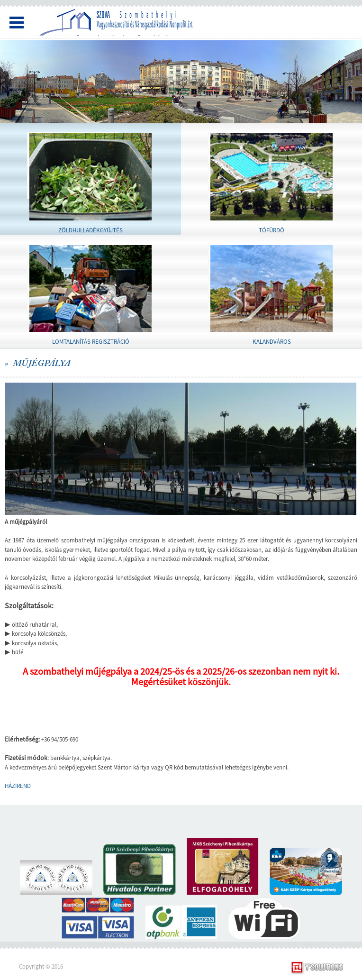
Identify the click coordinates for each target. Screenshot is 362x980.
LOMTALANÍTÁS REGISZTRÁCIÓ (91, 342)
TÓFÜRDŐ (271, 230)
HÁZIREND (18, 786)
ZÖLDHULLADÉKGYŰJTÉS (90, 230)
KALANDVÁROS (272, 342)
